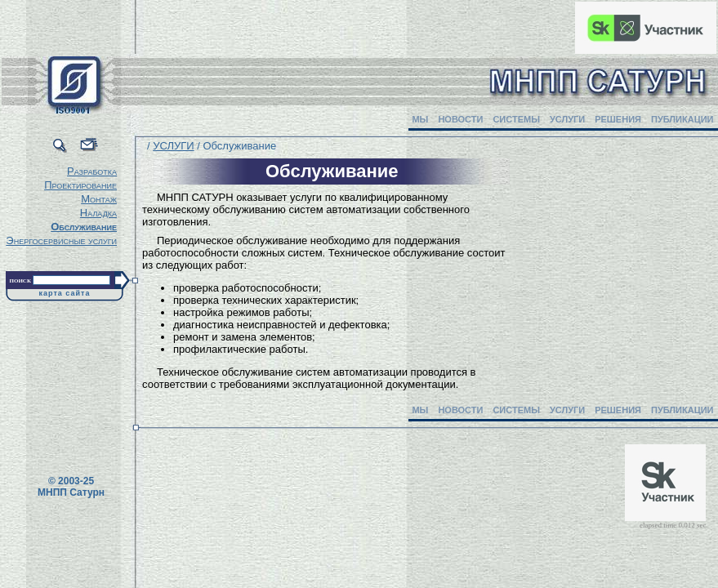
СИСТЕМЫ (516, 119)
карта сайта (65, 293)
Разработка (92, 171)
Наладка (98, 213)
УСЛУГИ (567, 119)
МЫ (420, 119)
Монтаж (99, 199)
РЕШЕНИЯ (618, 119)
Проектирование (80, 185)
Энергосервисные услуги (61, 241)
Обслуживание (84, 227)
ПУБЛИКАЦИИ (682, 119)
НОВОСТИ (460, 119)
